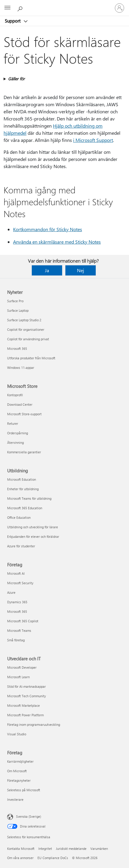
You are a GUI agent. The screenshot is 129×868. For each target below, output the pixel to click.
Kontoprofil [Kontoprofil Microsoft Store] (15, 395)
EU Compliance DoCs (53, 858)
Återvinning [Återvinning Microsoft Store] (15, 442)
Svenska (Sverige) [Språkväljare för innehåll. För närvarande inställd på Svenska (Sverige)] (29, 816)
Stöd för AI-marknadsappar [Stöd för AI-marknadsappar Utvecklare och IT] (26, 686)
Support (13, 21)
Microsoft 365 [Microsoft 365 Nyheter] (17, 348)
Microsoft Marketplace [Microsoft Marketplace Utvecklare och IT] (23, 705)
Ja (47, 270)
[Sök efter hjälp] (21, 8)
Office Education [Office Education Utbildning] (19, 517)
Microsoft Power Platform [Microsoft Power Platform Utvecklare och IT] (25, 715)
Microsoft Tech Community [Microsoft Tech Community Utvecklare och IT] (26, 696)
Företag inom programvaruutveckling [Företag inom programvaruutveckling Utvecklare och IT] (34, 724)
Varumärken (99, 849)
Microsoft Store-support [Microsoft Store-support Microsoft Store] (24, 414)
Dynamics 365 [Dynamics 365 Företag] (17, 602)
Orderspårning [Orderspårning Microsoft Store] (18, 433)
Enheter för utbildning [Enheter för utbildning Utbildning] (23, 489)
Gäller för (16, 79)
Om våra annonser (20, 858)
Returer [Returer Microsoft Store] (13, 423)
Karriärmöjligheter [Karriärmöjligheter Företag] (20, 761)
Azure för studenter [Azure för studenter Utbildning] (21, 546)
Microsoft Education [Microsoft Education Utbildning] (22, 479)
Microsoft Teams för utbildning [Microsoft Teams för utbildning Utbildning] (29, 498)
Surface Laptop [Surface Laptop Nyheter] (18, 310)
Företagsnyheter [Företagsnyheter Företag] (19, 780)
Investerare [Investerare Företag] (15, 799)
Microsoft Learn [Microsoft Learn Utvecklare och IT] (18, 677)
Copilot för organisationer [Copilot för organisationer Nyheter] (26, 329)
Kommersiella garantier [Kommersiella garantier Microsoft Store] (24, 452)
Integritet (45, 849)
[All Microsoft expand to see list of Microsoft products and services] (7, 8)
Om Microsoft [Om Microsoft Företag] (17, 771)
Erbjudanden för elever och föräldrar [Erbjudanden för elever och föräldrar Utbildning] (33, 536)
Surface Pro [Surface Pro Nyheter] (15, 301)
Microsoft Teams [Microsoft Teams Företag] (19, 630)
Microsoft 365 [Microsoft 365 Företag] (17, 611)
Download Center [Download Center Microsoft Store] (20, 404)
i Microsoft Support (93, 140)
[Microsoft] (64, 4)
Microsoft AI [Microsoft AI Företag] (16, 573)
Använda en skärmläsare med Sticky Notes (57, 242)
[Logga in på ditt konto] (119, 8)
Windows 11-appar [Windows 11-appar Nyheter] (21, 368)
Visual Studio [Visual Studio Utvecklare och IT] (17, 734)
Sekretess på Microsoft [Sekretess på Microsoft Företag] (24, 790)
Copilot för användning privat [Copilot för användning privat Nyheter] (28, 339)
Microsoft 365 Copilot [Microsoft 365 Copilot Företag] (23, 621)
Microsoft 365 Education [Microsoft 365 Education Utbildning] (25, 508)
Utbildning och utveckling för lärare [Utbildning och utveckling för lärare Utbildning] (33, 527)
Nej (81, 270)
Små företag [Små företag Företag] (16, 640)
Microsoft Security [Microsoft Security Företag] (20, 583)
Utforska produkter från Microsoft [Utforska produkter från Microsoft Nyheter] (31, 358)
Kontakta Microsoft (21, 849)
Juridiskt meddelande (71, 849)
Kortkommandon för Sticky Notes (48, 229)
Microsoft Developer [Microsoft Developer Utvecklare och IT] (22, 667)
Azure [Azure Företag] (11, 592)
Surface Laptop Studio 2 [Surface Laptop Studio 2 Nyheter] (24, 320)
